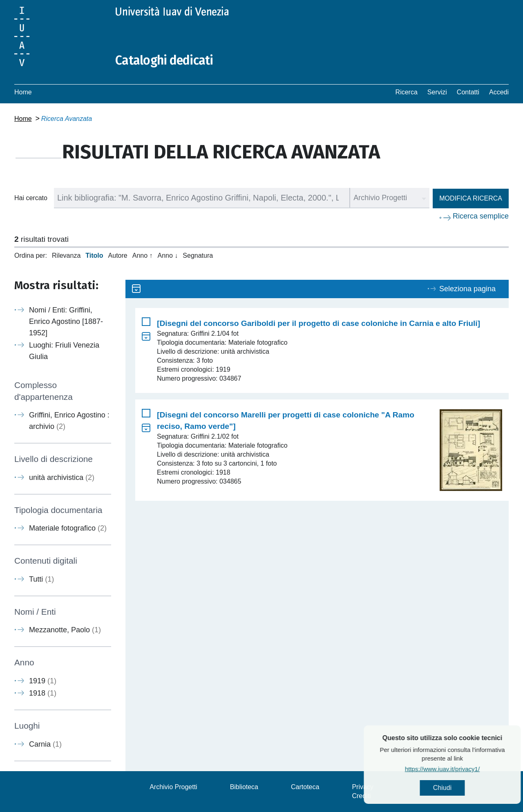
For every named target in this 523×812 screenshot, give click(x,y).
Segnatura (198, 255)
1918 (43, 693)
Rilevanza (66, 255)
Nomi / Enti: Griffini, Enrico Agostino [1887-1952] (66, 321)
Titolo (94, 255)
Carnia (45, 744)
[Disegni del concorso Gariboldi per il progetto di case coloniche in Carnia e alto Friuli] (318, 323)
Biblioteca (244, 787)
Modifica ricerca (471, 198)
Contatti (468, 92)
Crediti (361, 796)
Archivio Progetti (173, 787)
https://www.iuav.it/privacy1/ (464, 769)
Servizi (437, 92)
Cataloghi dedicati (164, 60)
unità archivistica (62, 477)
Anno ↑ (143, 255)
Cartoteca (305, 787)
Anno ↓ (168, 255)
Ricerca (407, 92)
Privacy (362, 787)
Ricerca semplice (481, 216)
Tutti (41, 579)
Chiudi (464, 788)
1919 (43, 681)
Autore (118, 255)
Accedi (499, 92)
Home (23, 92)
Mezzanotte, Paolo (65, 630)
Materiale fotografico (68, 528)
